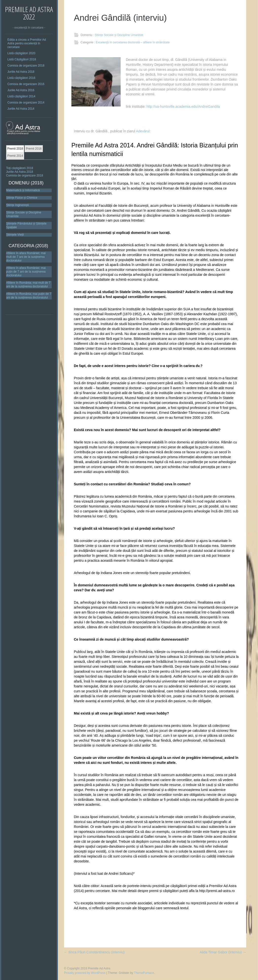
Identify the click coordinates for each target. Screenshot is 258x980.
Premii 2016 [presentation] (34, 149)
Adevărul (143, 131)
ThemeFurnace (144, 973)
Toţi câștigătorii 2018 (20, 168)
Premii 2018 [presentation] (15, 149)
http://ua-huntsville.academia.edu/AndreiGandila (183, 106)
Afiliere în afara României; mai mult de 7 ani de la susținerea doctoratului (26, 257)
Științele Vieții (15, 235)
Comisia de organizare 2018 (26, 66)
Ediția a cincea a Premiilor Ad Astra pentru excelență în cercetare (27, 43)
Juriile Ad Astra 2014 (21, 109)
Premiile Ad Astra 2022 (29, 13)
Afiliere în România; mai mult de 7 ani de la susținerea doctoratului (28, 285)
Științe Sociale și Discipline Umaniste (119, 35)
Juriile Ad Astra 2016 (21, 90)
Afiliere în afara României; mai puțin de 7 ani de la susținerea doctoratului (26, 272)
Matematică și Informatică (23, 190)
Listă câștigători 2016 (21, 78)
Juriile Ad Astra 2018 (21, 72)
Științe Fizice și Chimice (22, 198)
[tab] (15, 149)
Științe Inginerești (17, 205)
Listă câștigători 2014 (21, 96)
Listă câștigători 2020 (21, 53)
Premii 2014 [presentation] (15, 156)
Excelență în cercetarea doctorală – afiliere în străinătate (133, 42)
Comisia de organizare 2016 (26, 84)
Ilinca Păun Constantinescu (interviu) (94, 952)
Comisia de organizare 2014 (26, 103)
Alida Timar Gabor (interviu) (223, 952)
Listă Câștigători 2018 (22, 59)
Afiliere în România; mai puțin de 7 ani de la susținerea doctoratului (29, 296)
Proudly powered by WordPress (85, 973)
